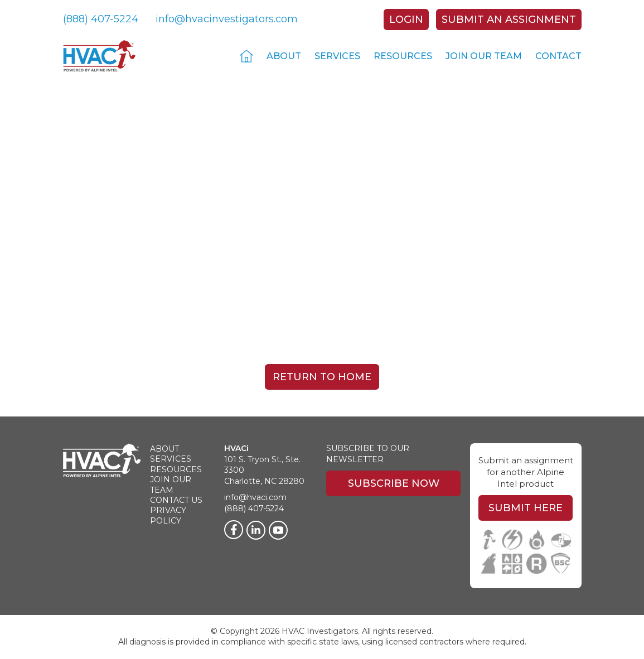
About (284, 56)
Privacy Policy (168, 515)
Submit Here (526, 508)
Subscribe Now (394, 483)
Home (246, 56)
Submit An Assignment (509, 20)
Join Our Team (484, 56)
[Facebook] (234, 530)
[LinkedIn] (256, 530)
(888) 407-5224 (101, 19)
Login (406, 20)
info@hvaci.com (255, 497)
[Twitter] (278, 530)
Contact (558, 56)
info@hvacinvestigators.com (227, 19)
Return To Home (322, 377)
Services (337, 56)
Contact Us (176, 500)
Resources (403, 56)
